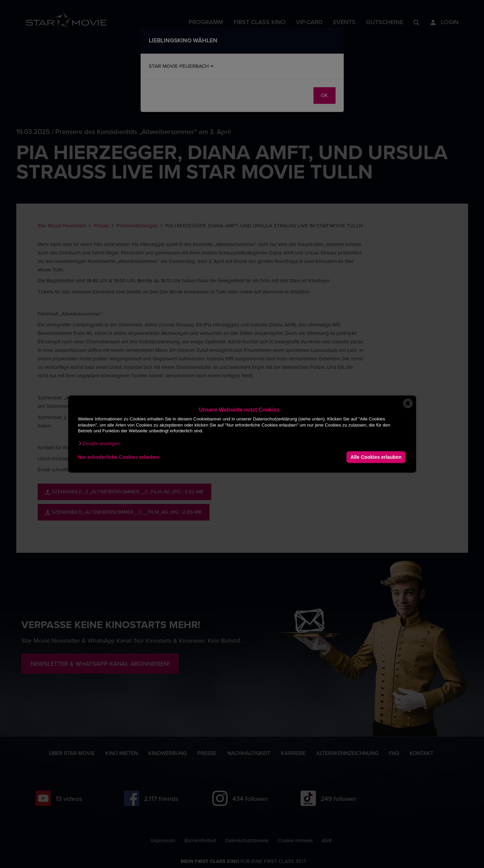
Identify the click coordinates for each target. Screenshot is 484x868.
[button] (99, 443)
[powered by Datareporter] (408, 408)
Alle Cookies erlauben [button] (376, 457)
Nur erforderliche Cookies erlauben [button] (119, 457)
